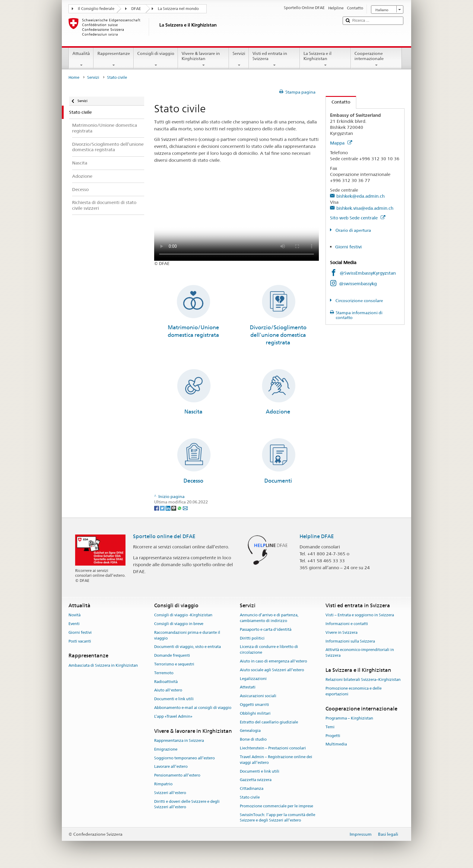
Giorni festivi (348, 247)
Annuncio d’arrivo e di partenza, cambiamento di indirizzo (269, 618)
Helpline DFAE (317, 536)
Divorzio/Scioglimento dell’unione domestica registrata (278, 335)
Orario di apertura (353, 230)
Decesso (193, 481)
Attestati (248, 687)
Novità (75, 615)
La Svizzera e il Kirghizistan (325, 59)
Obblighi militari (255, 713)
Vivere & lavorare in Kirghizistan (203, 59)
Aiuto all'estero (168, 690)
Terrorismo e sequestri (174, 664)
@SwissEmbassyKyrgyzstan (368, 273)
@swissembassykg (358, 284)
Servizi (239, 59)
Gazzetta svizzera (256, 780)
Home (74, 77)
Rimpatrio (163, 784)
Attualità (81, 59)
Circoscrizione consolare (359, 301)
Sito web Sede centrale (358, 218)
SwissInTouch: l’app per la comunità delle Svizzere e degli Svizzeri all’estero (278, 818)
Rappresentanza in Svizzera (179, 740)
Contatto (338, 102)
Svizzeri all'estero (170, 793)
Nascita (193, 412)
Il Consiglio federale (96, 9)
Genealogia (250, 731)
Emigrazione (166, 749)
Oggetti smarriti (254, 705)
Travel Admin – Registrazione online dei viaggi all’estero (276, 760)
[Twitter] (163, 508)
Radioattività (166, 682)
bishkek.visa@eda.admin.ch (365, 208)
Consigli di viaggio (156, 59)
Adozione (278, 412)
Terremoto (164, 673)
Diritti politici (252, 638)
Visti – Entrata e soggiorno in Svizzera (360, 615)
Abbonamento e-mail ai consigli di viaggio (193, 708)
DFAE (136, 9)
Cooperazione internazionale (376, 59)
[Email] (185, 508)
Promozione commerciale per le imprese (276, 806)
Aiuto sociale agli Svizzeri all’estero (272, 670)
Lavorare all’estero (171, 767)
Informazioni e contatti (347, 624)
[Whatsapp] (180, 508)
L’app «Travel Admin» (173, 716)
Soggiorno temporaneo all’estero (184, 758)
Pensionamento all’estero (177, 775)
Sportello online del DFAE (164, 536)
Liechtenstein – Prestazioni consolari (273, 748)
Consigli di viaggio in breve (179, 624)
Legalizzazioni (253, 679)
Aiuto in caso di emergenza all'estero (273, 661)
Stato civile (250, 797)
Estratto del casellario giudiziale (269, 722)
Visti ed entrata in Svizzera (274, 59)
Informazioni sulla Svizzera (350, 641)
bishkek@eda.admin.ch (360, 196)
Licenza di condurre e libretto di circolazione (269, 650)
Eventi (74, 624)
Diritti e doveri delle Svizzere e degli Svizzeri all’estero (187, 804)
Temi (330, 727)
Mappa (341, 143)
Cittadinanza (252, 788)
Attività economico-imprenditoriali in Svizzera (360, 653)
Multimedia (336, 744)
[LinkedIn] (168, 508)
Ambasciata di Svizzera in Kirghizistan (103, 665)
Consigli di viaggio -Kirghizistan (183, 615)
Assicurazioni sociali (258, 696)
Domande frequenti (172, 655)
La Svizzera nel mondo (178, 9)
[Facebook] (157, 508)
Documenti (278, 481)
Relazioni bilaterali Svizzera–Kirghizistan (363, 680)
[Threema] (174, 508)
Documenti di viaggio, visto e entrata (187, 647)
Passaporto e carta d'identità (266, 629)
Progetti (333, 736)
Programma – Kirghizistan (349, 718)
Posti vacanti (80, 641)
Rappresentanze (113, 59)
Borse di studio (253, 740)
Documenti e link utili (174, 699)
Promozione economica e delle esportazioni (354, 691)
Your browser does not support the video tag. (237, 220)
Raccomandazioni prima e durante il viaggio (187, 635)
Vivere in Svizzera (341, 632)
